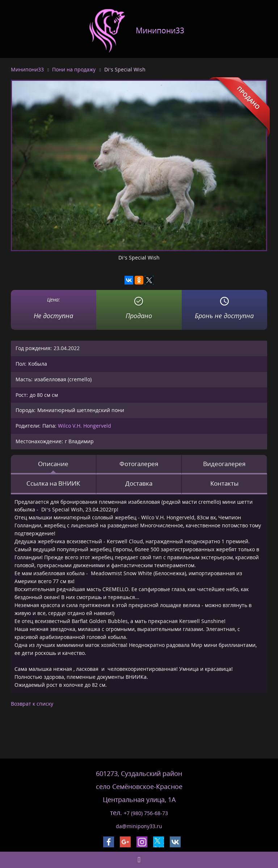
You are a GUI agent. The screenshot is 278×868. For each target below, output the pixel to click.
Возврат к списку (32, 704)
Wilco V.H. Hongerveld (85, 426)
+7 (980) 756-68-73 (146, 813)
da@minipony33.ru (139, 826)
